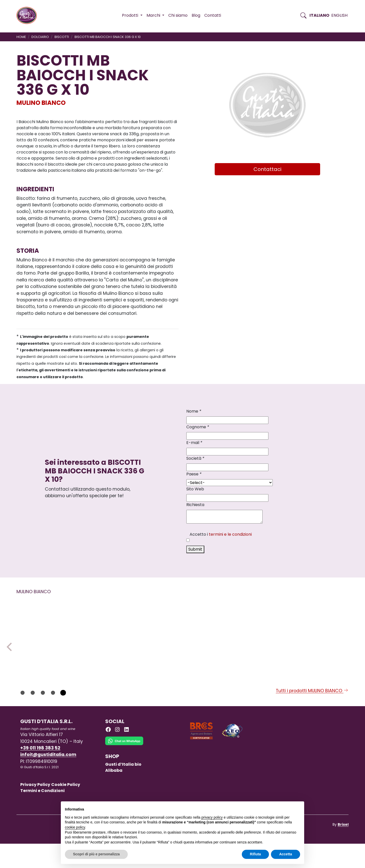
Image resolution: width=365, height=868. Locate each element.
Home (21, 37)
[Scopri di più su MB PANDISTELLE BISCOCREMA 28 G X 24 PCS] (48, 638)
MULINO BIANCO (41, 103)
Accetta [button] (286, 854)
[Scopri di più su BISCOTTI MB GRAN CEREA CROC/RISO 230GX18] (317, 638)
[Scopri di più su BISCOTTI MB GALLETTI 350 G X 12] (249, 638)
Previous (11, 659)
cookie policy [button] (75, 827)
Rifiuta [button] (255, 854)
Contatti (213, 15)
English (339, 15)
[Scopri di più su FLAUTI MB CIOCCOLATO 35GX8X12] (182, 638)
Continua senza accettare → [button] (277, 808)
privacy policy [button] (212, 817)
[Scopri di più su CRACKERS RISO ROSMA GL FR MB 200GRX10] (115, 638)
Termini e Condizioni (42, 815)
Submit (195, 549)
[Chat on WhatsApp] (124, 769)
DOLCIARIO (40, 37)
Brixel (343, 849)
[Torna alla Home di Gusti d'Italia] (29, 15)
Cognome (198, 427)
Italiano (319, 15)
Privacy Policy (35, 809)
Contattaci (267, 169)
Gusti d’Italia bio (123, 789)
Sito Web (195, 489)
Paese (194, 474)
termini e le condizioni (230, 534)
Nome (194, 411)
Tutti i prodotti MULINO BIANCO (312, 715)
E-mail (194, 443)
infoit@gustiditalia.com (48, 779)
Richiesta (195, 505)
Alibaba (114, 795)
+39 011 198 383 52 (40, 772)
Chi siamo (178, 15)
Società (195, 458)
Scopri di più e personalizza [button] (96, 854)
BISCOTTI (62, 37)
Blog (196, 15)
